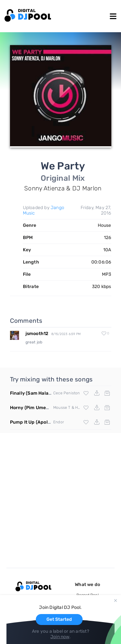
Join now (60, 637)
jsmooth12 (37, 334)
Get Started (59, 619)
